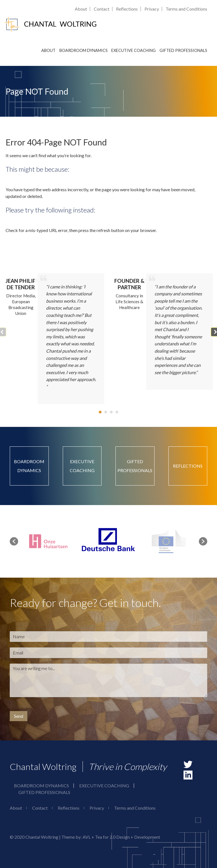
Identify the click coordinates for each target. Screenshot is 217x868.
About (81, 9)
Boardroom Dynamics (84, 50)
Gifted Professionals (183, 50)
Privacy (152, 9)
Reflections (127, 9)
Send (19, 716)
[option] (109, 541)
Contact (102, 9)
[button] (100, 412)
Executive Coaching (133, 50)
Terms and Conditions (186, 9)
